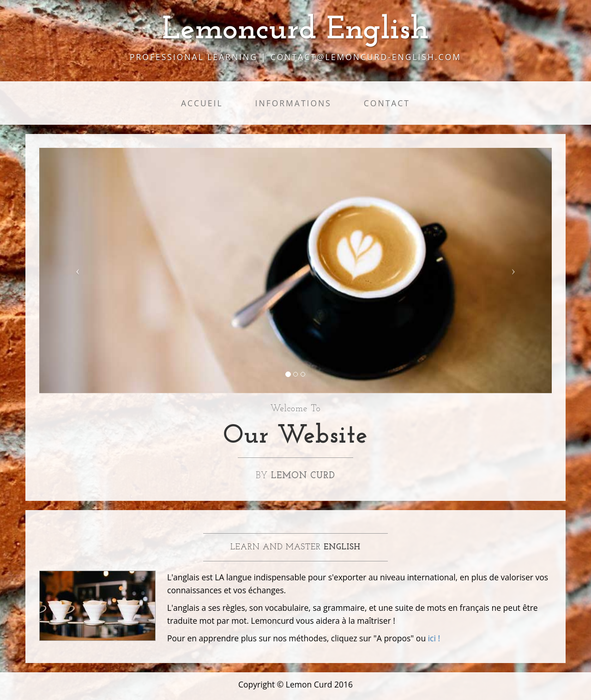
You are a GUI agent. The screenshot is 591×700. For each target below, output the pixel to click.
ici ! (434, 638)
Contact (387, 103)
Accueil (202, 103)
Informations (293, 103)
